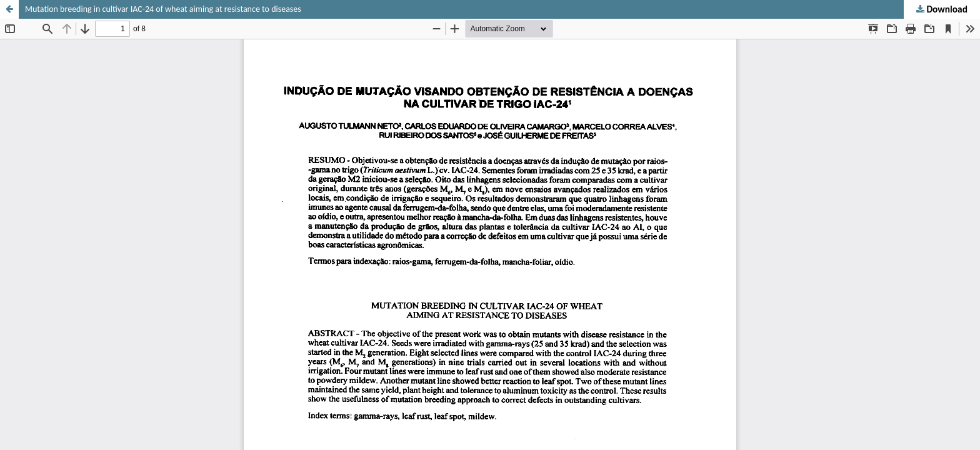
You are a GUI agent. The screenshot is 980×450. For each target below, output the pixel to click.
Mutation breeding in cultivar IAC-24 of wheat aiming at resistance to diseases (163, 9)
